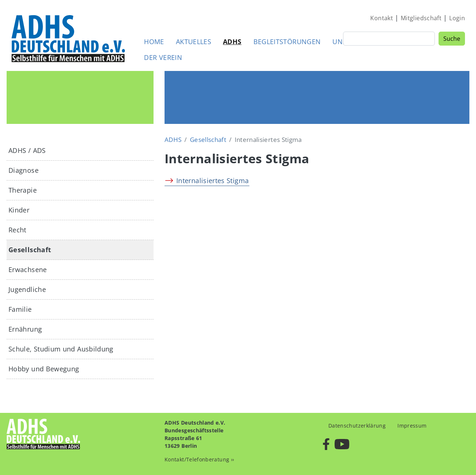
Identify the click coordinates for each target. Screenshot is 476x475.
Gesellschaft (208, 140)
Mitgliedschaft (421, 18)
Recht (17, 230)
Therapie (23, 190)
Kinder (19, 210)
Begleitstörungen (287, 42)
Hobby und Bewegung (44, 369)
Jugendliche (27, 289)
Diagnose (24, 170)
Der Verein (163, 57)
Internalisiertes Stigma (212, 181)
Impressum (412, 426)
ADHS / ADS (27, 150)
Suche (452, 39)
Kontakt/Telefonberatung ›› (199, 459)
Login (457, 18)
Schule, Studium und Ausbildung (61, 349)
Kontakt (382, 18)
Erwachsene (28, 269)
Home (154, 42)
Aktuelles (194, 42)
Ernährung (25, 329)
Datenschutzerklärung (357, 426)
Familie (20, 309)
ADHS (232, 42)
